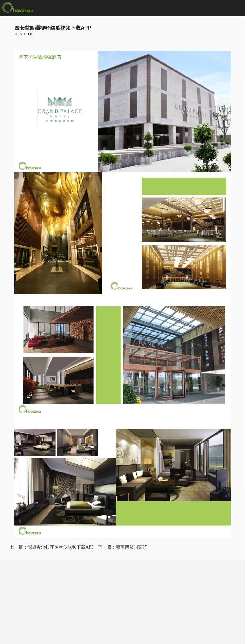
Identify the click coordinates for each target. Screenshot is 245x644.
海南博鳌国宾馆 (131, 547)
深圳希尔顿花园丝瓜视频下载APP (60, 547)
